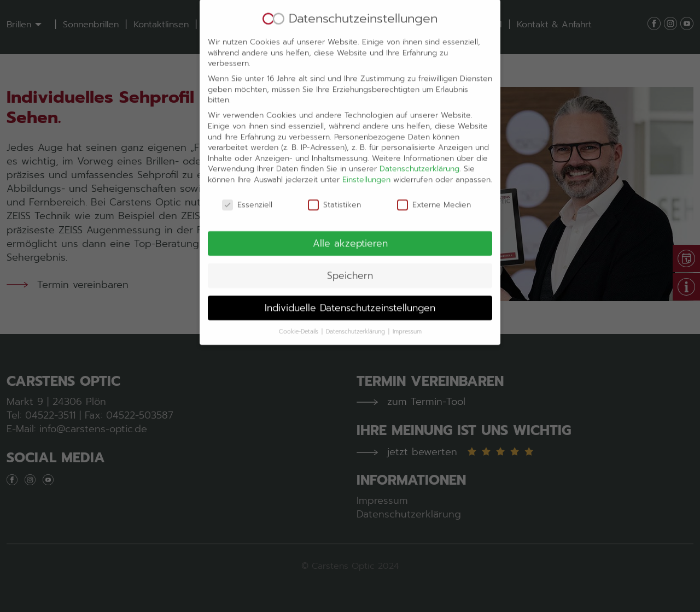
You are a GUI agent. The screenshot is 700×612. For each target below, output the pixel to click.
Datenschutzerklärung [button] (357, 320)
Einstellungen (366, 169)
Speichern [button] (350, 264)
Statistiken (334, 193)
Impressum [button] (407, 320)
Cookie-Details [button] (300, 320)
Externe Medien (434, 193)
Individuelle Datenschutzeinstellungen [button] (350, 296)
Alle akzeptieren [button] (350, 232)
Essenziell (247, 193)
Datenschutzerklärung (419, 158)
